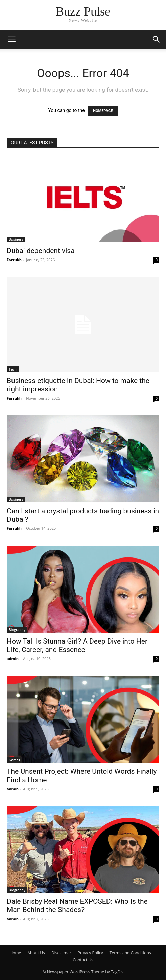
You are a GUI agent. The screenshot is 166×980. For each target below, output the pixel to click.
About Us (36, 953)
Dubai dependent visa (41, 251)
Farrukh (14, 260)
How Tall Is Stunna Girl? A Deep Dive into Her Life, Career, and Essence (77, 645)
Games (14, 760)
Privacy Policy (90, 953)
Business (16, 239)
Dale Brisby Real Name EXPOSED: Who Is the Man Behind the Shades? (77, 906)
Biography (17, 630)
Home (15, 953)
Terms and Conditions (130, 953)
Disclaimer (61, 953)
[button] (11, 39)
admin (13, 659)
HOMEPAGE (103, 111)
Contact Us (83, 960)
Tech (13, 369)
